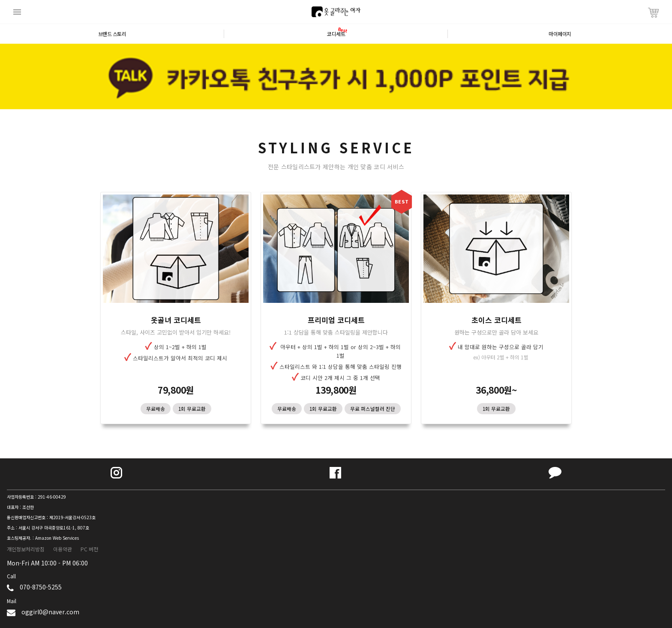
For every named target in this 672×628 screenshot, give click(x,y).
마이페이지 (560, 34)
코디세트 (336, 34)
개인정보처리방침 (26, 549)
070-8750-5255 (41, 587)
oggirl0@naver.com (50, 612)
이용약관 (63, 549)
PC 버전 (89, 549)
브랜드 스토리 (112, 34)
